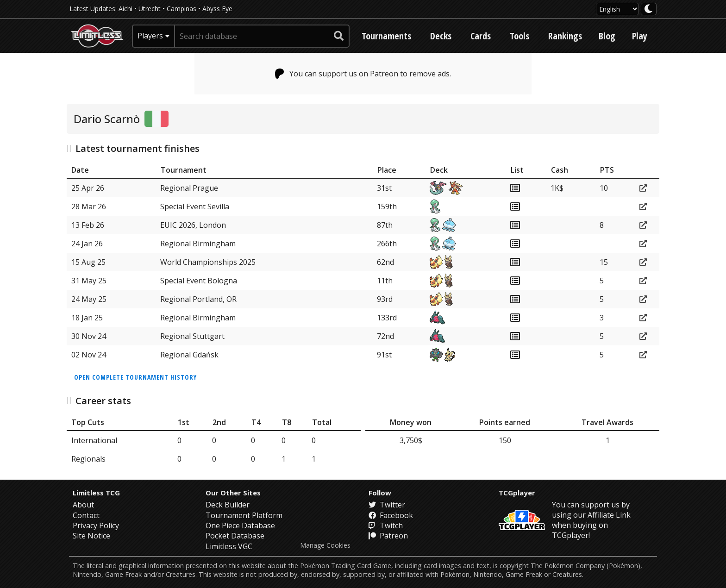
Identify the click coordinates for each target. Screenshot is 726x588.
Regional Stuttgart (192, 336)
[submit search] (339, 36)
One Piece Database (240, 525)
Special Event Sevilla (195, 206)
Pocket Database (235, 536)
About (83, 505)
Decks (441, 36)
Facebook (391, 515)
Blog (607, 36)
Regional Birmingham (198, 244)
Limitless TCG (96, 493)
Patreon (388, 536)
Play (640, 36)
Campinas (181, 9)
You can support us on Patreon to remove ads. (363, 74)
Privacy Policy (96, 525)
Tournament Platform (244, 515)
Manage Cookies (325, 545)
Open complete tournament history (135, 377)
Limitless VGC (229, 546)
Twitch (386, 525)
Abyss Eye (217, 9)
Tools (519, 36)
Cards (481, 36)
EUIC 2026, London (193, 225)
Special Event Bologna (199, 281)
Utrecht (150, 9)
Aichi (125, 9)
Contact (86, 515)
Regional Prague (189, 188)
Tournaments (386, 36)
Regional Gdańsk (189, 355)
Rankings (565, 36)
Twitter (387, 505)
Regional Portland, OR (198, 299)
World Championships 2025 (208, 262)
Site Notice (91, 536)
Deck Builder (228, 505)
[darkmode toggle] (649, 9)
